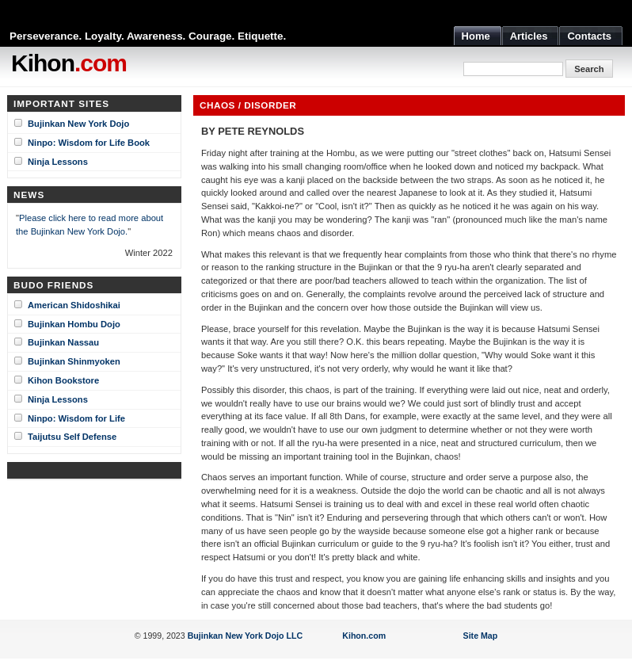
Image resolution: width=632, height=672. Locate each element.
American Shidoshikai (74, 305)
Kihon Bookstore (63, 380)
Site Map (481, 636)
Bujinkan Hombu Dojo (74, 324)
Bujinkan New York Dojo (78, 124)
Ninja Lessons (58, 162)
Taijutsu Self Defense (72, 437)
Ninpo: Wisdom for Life (76, 418)
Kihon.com (364, 636)
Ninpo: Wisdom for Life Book (89, 143)
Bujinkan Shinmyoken (74, 361)
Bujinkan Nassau (63, 342)
